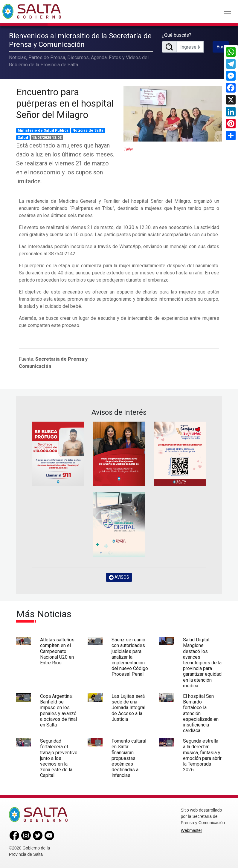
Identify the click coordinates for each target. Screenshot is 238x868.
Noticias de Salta (88, 130)
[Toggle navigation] (228, 11)
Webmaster (192, 830)
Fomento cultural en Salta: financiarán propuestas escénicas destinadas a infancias (129, 758)
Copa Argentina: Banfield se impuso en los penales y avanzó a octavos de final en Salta (58, 710)
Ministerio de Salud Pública (43, 130)
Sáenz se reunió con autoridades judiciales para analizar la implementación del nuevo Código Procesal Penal (130, 657)
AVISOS (119, 577)
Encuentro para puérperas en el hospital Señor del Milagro (65, 103)
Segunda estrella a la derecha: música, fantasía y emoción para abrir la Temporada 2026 (202, 755)
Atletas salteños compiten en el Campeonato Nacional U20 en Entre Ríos (57, 651)
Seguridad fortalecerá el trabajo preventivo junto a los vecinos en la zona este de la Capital (59, 758)
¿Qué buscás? (177, 35)
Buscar (223, 47)
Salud (23, 138)
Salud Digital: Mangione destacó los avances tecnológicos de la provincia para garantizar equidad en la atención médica (202, 663)
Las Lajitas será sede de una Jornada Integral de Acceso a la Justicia (128, 708)
